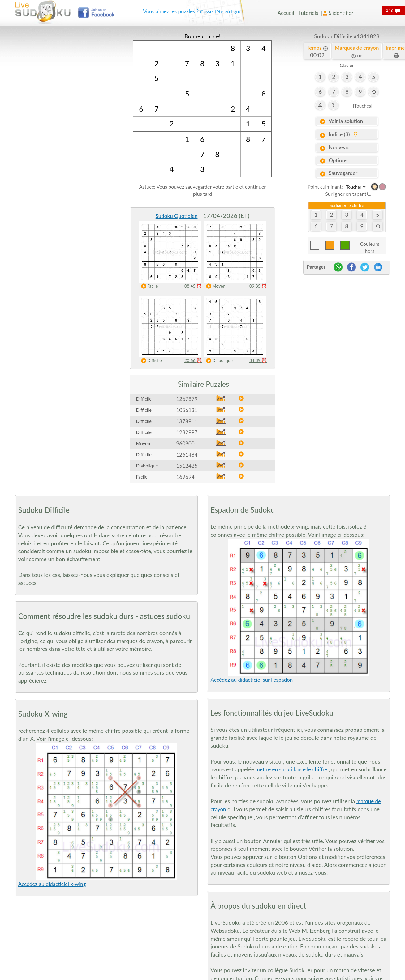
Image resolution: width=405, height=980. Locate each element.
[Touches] (363, 106)
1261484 (187, 455)
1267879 (187, 399)
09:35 (258, 286)
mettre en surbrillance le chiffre (292, 769)
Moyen (214, 286)
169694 (185, 477)
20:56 (193, 360)
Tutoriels (309, 13)
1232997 (187, 432)
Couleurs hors (370, 245)
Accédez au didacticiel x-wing (52, 884)
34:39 (258, 360)
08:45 (193, 286)
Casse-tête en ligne (221, 11)
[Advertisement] (58, 125)
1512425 (187, 466)
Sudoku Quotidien (177, 216)
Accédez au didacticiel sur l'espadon (252, 680)
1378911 (187, 421)
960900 (185, 443)
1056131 (187, 410)
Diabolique (218, 361)
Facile (148, 286)
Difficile (150, 361)
